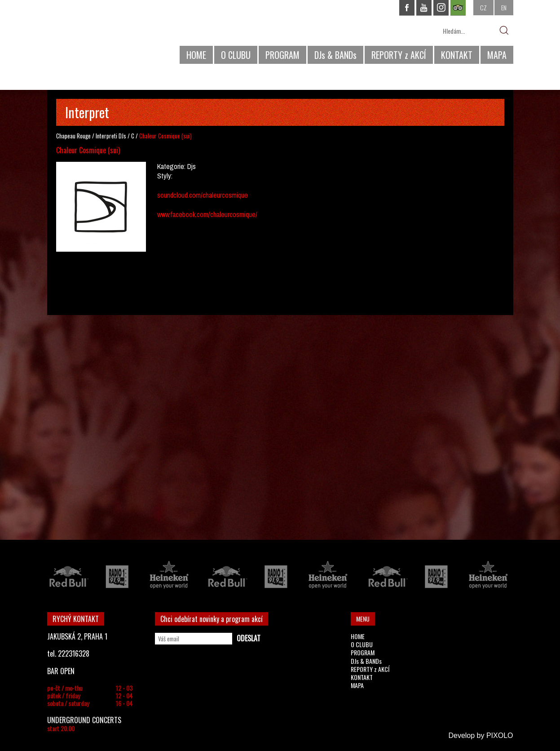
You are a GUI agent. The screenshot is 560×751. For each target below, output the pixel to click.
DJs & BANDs (335, 55)
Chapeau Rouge (73, 136)
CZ (483, 7)
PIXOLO (500, 735)
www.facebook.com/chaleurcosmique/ (207, 214)
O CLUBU (236, 55)
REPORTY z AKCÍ (399, 55)
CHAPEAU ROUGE (96, 35)
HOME (196, 55)
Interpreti (106, 136)
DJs (122, 136)
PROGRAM (282, 55)
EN (504, 7)
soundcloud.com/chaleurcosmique (203, 195)
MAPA (497, 55)
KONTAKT (457, 55)
